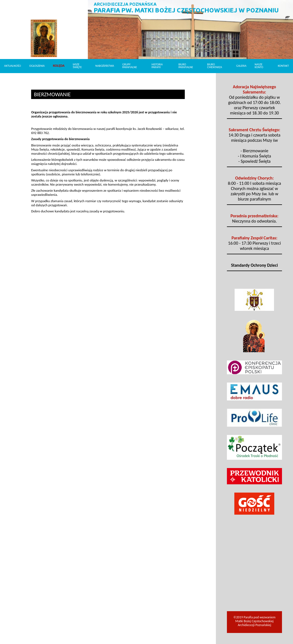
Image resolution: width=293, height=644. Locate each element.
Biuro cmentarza (215, 66)
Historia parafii (157, 66)
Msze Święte (77, 66)
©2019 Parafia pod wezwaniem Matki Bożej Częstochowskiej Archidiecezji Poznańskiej (255, 621)
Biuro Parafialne (186, 66)
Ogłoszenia (37, 66)
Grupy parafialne (130, 66)
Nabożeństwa (105, 66)
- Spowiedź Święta (254, 161)
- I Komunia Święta (254, 156)
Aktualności (13, 66)
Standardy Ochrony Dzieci (254, 265)
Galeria (241, 66)
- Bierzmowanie (255, 151)
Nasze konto (259, 66)
